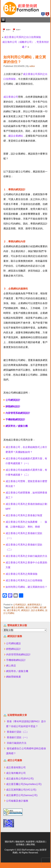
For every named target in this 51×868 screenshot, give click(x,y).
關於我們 (9, 842)
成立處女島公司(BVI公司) (20, 779)
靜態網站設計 (13, 649)
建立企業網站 (18, 607)
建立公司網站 (32, 607)
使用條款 (20, 844)
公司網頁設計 (20, 605)
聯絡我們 (20, 842)
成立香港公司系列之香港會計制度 (24, 515)
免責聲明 (30, 842)
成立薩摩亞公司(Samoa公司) (22, 795)
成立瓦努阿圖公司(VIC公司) (21, 790)
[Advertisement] (19, 697)
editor (32, 66)
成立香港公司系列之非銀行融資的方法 (26, 556)
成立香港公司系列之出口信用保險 (22, 37)
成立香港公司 (11, 97)
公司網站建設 (13, 643)
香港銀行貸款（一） (18, 737)
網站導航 (31, 844)
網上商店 (11, 666)
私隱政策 (41, 842)
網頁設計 (26, 610)
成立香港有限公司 (16, 767)
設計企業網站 (38, 610)
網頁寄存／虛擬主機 (17, 671)
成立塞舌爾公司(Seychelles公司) (24, 784)
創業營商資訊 (34, 605)
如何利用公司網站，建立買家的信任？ (26, 587)
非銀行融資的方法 (17, 743)
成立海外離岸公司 (16, 773)
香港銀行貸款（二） (18, 732)
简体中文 (17, 30)
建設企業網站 (16, 136)
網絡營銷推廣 (13, 677)
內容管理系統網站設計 (18, 655)
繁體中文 (7, 30)
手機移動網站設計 (16, 660)
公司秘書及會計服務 (17, 801)
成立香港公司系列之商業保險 (21, 574)
